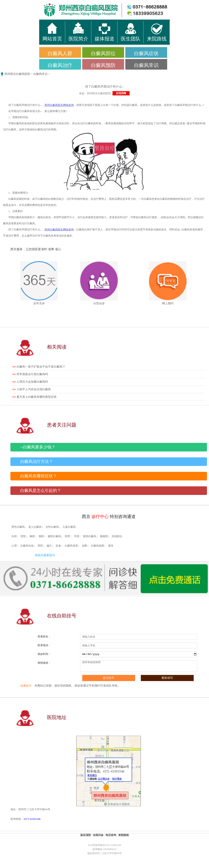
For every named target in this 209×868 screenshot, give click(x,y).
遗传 (111, 546)
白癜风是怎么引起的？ (41, 491)
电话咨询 (111, 835)
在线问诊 (98, 835)
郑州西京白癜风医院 (17, 74)
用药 (40, 546)
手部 (77, 536)
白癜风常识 (146, 65)
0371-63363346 (32, 819)
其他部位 (117, 536)
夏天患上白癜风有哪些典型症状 (37, 397)
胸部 (32, 536)
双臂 (67, 536)
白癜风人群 (60, 53)
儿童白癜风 (69, 527)
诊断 (84, 546)
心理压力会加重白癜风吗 (32, 382)
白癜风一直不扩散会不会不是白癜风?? (41, 367)
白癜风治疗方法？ (37, 462)
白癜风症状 (146, 53)
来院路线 (123, 835)
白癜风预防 (103, 65)
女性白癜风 (52, 527)
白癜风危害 (71, 546)
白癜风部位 (103, 53)
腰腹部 (104, 536)
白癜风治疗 (60, 65)
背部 (23, 536)
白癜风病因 (97, 546)
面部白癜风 (89, 536)
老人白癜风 (35, 527)
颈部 (41, 536)
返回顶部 (86, 835)
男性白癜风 (18, 527)
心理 (14, 546)
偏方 (49, 546)
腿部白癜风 (54, 536)
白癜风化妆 (27, 546)
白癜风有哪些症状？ (39, 476)
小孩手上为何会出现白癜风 (34, 389)
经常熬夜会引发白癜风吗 (32, 374)
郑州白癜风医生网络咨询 (59, 105)
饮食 (58, 546)
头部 (14, 536)
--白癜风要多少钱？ (38, 447)
